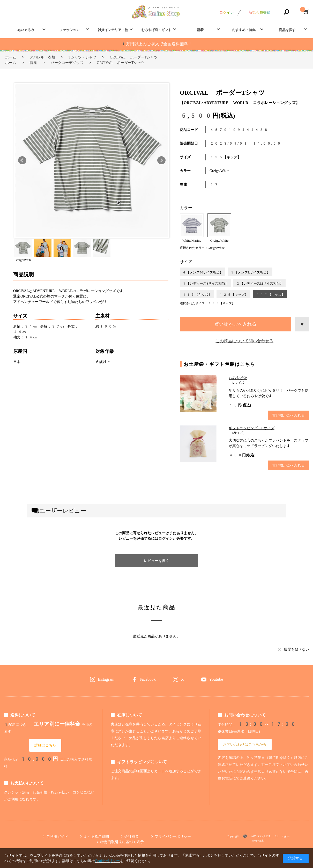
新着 (200, 30)
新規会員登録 (259, 12)
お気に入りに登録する (302, 324)
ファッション (69, 30)
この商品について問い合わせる (244, 341)
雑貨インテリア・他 (113, 30)
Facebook (148, 679)
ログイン (227, 12)
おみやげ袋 (238, 378)
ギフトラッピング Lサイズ (252, 428)
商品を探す (287, 30)
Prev (22, 160)
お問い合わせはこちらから (245, 744)
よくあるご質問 (96, 836)
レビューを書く (156, 561)
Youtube (216, 679)
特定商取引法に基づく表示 (122, 842)
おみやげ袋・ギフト (156, 30)
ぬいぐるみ (26, 30)
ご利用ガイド (57, 836)
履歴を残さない (296, 649)
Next (161, 160)
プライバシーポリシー (173, 836)
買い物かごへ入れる (235, 324)
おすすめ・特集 (244, 30)
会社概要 (132, 836)
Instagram (106, 679)
